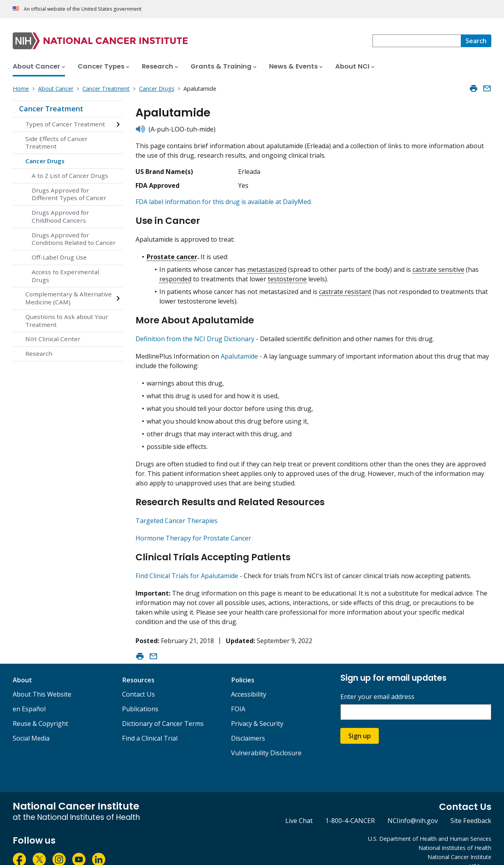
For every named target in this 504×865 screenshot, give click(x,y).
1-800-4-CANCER (350, 807)
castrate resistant (345, 288)
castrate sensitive (438, 266)
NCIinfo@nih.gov (413, 807)
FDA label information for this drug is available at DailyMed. (224, 202)
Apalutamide (239, 349)
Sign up (360, 722)
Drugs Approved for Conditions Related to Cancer (74, 239)
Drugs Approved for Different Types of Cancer (69, 194)
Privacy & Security (257, 710)
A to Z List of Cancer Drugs (70, 176)
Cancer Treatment (51, 109)
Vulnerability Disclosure (266, 739)
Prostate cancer (172, 253)
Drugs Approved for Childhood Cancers (60, 216)
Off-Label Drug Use (59, 257)
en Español (29, 695)
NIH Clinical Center (53, 339)
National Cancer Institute (459, 843)
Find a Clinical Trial (150, 725)
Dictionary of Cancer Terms (163, 710)
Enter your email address (377, 683)
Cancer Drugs (45, 161)
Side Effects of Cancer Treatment (56, 143)
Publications (140, 695)
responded (175, 275)
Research (39, 353)
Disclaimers (248, 725)
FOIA (238, 695)
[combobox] (417, 41)
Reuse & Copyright (40, 710)
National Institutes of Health (455, 834)
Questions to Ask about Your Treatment (67, 321)
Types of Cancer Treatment (65, 124)
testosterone (287, 275)
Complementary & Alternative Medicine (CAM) (69, 298)
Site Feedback (471, 807)
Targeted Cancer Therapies (177, 510)
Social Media (31, 725)
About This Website (42, 681)
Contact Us (138, 681)
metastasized (267, 266)
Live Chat (299, 807)
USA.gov (480, 853)
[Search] (476, 41)
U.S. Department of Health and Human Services (430, 825)
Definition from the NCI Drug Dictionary (195, 332)
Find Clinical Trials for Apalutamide (187, 562)
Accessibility (249, 681)
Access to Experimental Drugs (65, 276)
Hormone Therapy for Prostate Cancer (193, 528)
